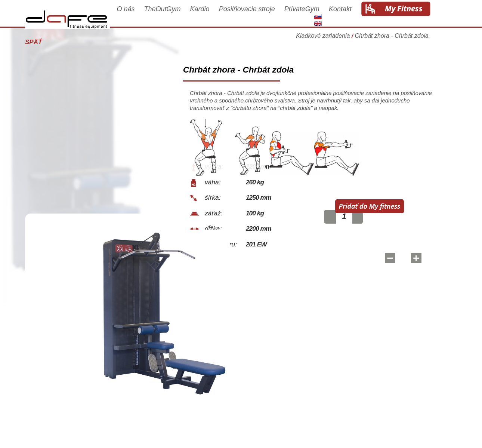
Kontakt (351, 16)
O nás (136, 16)
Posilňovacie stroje (257, 16)
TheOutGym (173, 16)
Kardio (210, 16)
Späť (44, 42)
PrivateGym (312, 16)
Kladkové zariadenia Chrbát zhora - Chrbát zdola (373, 39)
